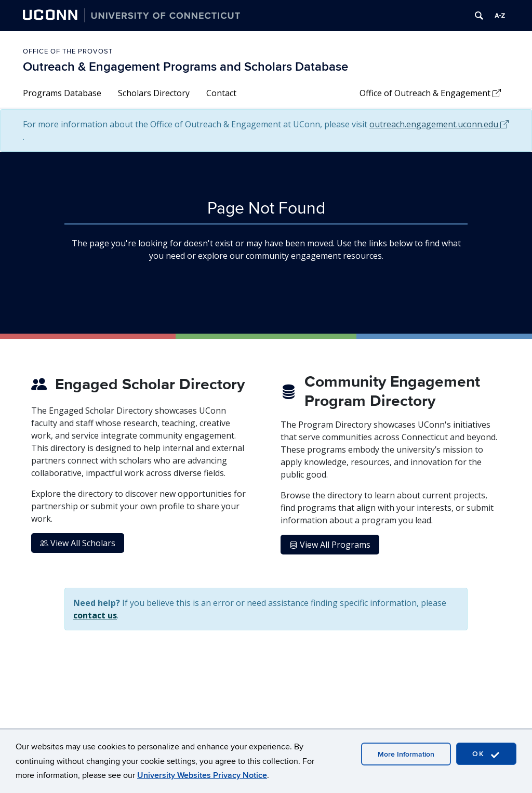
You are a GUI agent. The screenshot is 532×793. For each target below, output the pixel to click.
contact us (95, 615)
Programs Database (62, 93)
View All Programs (330, 545)
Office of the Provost (68, 51)
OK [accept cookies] (486, 754)
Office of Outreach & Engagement (430, 93)
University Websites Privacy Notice (202, 775)
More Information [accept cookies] (406, 754)
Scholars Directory (154, 93)
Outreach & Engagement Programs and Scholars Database (185, 67)
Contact (221, 93)
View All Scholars (78, 543)
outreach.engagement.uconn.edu (439, 124)
